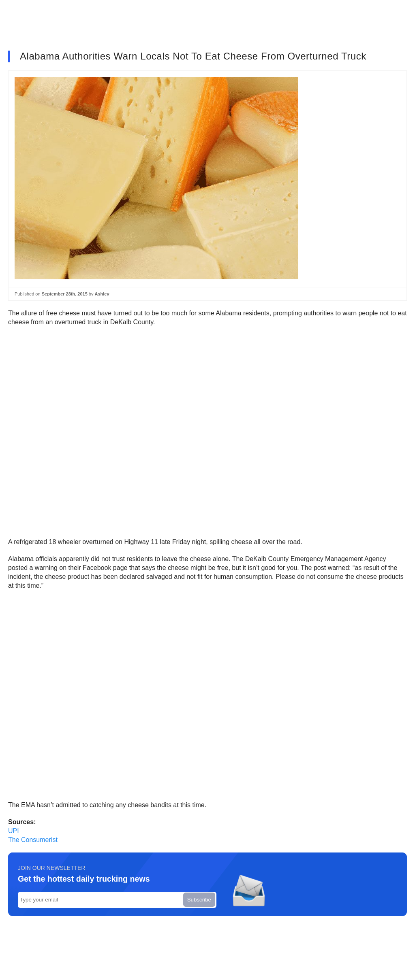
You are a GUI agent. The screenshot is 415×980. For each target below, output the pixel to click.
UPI (14, 831)
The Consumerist (33, 840)
